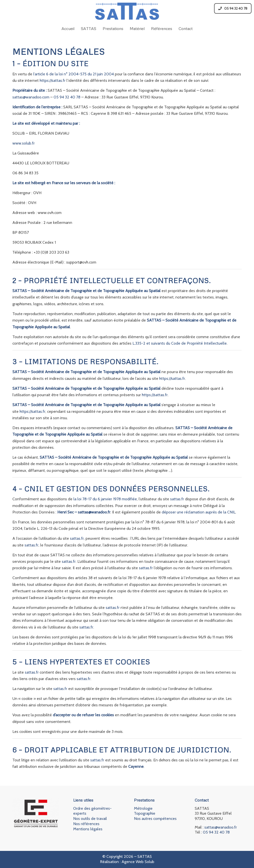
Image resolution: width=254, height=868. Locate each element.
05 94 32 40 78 (233, 8)
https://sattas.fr (53, 80)
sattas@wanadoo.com (31, 97)
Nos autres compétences (155, 819)
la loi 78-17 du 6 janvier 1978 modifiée (105, 499)
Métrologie (143, 808)
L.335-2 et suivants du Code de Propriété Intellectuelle (180, 343)
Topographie (145, 813)
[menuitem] (68, 29)
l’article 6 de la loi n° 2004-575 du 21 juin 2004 (74, 74)
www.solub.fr (24, 143)
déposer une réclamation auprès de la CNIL (199, 512)
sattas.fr (177, 499)
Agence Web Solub (138, 862)
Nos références (86, 824)
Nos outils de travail (90, 819)
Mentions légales (88, 829)
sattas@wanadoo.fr (221, 827)
